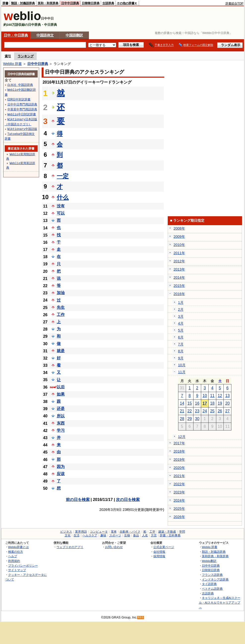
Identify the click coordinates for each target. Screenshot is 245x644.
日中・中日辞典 (16, 35)
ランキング (26, 56)
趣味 (103, 535)
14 (182, 403)
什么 (63, 197)
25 (212, 411)
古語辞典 (108, 3)
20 (227, 403)
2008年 (179, 228)
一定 (63, 176)
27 (227, 411)
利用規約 (14, 561)
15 (190, 403)
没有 (61, 206)
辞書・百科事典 (170, 535)
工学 (152, 532)
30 (197, 419)
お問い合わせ (114, 547)
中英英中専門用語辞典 (22, 109)
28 (182, 419)
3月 (181, 316)
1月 (181, 303)
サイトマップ (17, 570)
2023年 (179, 492)
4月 (181, 323)
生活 (77, 535)
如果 (61, 394)
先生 (61, 307)
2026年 (179, 517)
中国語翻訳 (74, 35)
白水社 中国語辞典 (20, 85)
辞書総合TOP (234, 3)
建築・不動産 (167, 532)
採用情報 (159, 556)
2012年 (179, 261)
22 (190, 411)
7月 (181, 344)
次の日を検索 (128, 500)
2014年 (179, 277)
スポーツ (115, 535)
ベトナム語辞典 (212, 589)
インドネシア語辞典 (215, 579)
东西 (61, 423)
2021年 (179, 476)
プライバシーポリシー (23, 566)
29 (190, 419)
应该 (61, 474)
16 (197, 403)
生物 (127, 535)
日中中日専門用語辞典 (22, 104)
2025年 (179, 509)
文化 (68, 535)
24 (205, 411)
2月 (181, 309)
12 (220, 396)
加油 (61, 293)
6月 (181, 337)
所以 (61, 416)
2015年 (179, 286)
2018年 (179, 451)
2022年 (179, 484)
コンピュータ (99, 532)
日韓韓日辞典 (91, 3)
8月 (181, 351)
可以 (61, 213)
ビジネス (66, 532)
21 (182, 411)
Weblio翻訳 (209, 561)
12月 (182, 437)
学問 (182, 532)
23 (197, 411)
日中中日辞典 (70, 3)
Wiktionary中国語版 (22, 129)
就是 (61, 351)
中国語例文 (45, 35)
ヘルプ (13, 556)
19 (220, 403)
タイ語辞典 (209, 584)
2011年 (179, 253)
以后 (61, 387)
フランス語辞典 (212, 575)
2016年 (179, 294)
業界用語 (81, 532)
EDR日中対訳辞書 (19, 99)
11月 (182, 372)
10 (205, 396)
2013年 (179, 269)
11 (212, 396)
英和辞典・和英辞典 (215, 556)
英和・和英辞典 (48, 3)
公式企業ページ (164, 547)
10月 (182, 365)
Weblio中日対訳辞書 (22, 114)
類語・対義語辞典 (23, 3)
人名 (145, 535)
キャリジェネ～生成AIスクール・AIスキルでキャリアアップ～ (220, 602)
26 (220, 411)
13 (227, 396)
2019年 (179, 460)
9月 (181, 358)
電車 (114, 532)
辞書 (5, 3)
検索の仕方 (16, 552)
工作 (61, 315)
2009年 (179, 237)
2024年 (179, 500)
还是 (61, 409)
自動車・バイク (130, 532)
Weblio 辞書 (13, 64)
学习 (61, 430)
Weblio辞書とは (18, 547)
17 (205, 403)
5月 (181, 330)
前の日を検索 (78, 500)
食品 (136, 535)
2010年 (179, 245)
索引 (8, 56)
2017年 (179, 443)
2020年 (179, 468)
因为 (61, 467)
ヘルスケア (90, 535)
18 (212, 403)
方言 (154, 535)
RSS (141, 618)
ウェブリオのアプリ (70, 547)
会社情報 (159, 552)
